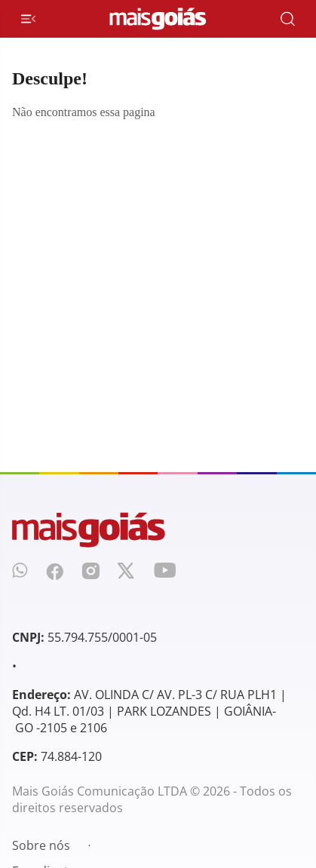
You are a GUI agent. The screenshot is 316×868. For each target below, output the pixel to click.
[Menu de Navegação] (28, 19)
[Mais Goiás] (158, 19)
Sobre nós (41, 845)
